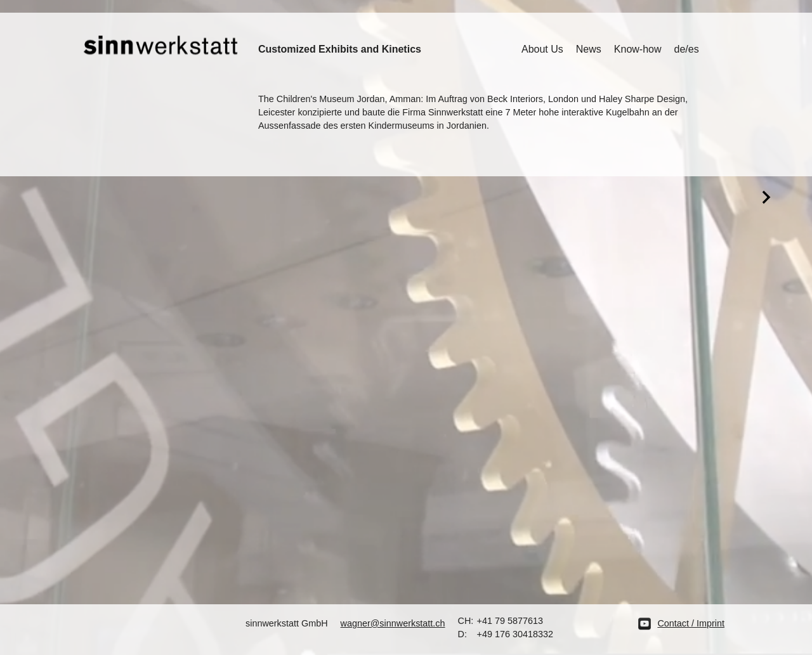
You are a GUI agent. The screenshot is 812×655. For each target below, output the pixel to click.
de (680, 49)
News (589, 49)
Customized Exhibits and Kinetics (340, 49)
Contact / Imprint (691, 623)
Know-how (638, 49)
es (694, 49)
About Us (542, 49)
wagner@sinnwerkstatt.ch (393, 623)
